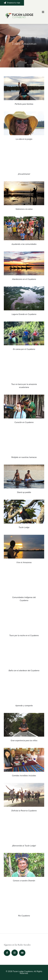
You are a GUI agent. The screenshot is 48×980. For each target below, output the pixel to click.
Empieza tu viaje (12, 3)
